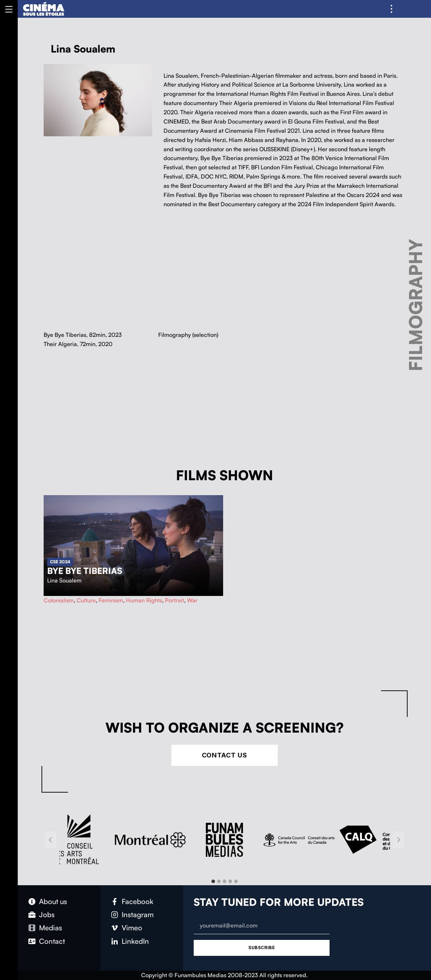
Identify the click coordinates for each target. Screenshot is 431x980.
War (192, 600)
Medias (51, 928)
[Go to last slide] (51, 840)
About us (53, 901)
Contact (52, 941)
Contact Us (225, 755)
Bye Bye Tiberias (85, 571)
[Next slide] (398, 840)
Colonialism (59, 600)
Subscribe (262, 948)
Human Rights (144, 600)
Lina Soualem (64, 580)
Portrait (175, 600)
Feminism (111, 600)
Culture (86, 600)
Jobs (47, 915)
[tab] (213, 881)
